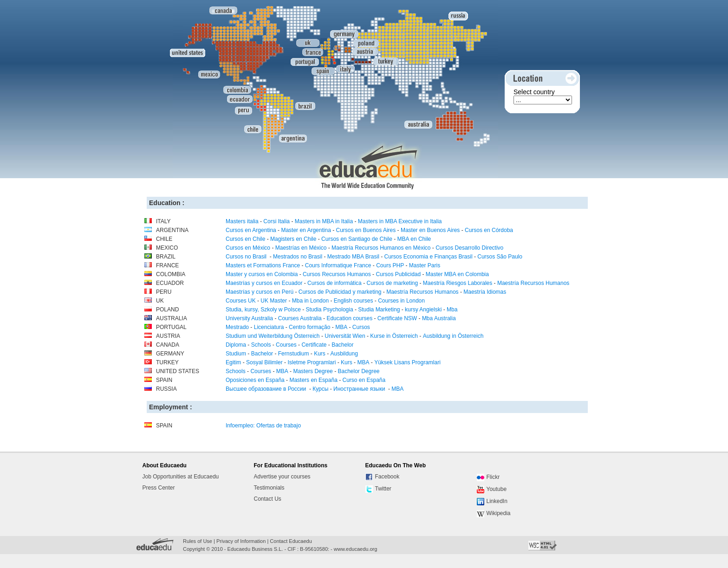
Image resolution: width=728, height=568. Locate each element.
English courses (354, 301)
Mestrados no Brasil (298, 257)
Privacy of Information (241, 541)
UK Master (274, 301)
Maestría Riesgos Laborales (458, 283)
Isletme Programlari (312, 362)
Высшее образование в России (267, 389)
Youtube (492, 490)
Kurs (320, 354)
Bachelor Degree (358, 371)
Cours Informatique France (338, 265)
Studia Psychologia (330, 310)
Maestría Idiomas (485, 292)
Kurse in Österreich (394, 336)
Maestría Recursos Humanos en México (381, 248)
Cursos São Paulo (500, 257)
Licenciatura (269, 327)
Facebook (383, 477)
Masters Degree (313, 371)
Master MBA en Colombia (457, 274)
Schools (261, 345)
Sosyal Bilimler (264, 362)
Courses (286, 345)
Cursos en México (248, 248)
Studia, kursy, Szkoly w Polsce (263, 310)
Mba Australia (439, 318)
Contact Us (268, 499)
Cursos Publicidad (398, 274)
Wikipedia (494, 514)
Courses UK (241, 301)
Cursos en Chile (245, 239)
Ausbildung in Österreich (453, 336)
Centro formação (309, 327)
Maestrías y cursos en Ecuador (264, 283)
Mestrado (237, 327)
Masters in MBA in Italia (324, 221)
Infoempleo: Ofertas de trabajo (263, 426)
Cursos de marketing (392, 283)
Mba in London (310, 301)
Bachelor (342, 345)
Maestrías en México (301, 248)
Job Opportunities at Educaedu (181, 477)
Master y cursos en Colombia (262, 274)
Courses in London (401, 301)
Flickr (488, 478)
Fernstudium (294, 354)
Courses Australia (300, 318)
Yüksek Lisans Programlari (407, 362)
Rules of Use (198, 541)
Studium (236, 354)
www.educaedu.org (356, 549)
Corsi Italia (276, 221)
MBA (341, 327)
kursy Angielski (423, 310)
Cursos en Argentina (251, 230)
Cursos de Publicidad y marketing (340, 292)
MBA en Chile (414, 239)
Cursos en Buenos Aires (366, 230)
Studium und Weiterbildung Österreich (273, 336)
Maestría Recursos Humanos (533, 283)
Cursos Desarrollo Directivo (469, 248)
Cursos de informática (335, 283)
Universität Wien (345, 336)
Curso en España (364, 380)
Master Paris (425, 265)
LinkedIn (492, 502)
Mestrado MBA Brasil (353, 257)
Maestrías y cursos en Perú (260, 292)
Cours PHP (390, 265)
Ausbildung (344, 354)
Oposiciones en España (255, 380)
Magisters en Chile (293, 239)
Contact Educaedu (291, 541)
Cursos (361, 327)
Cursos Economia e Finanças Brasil (428, 257)
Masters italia (242, 221)
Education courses (349, 318)
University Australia (249, 318)
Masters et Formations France (263, 265)
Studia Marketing (379, 310)
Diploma (236, 345)
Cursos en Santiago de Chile (357, 239)
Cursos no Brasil (247, 257)
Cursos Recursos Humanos (337, 274)
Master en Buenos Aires (430, 230)
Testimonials (269, 488)
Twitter (378, 489)
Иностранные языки (360, 389)
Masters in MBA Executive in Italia (400, 221)
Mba (452, 310)
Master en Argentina (306, 230)
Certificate (314, 345)
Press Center (159, 488)
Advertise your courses (282, 477)
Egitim (233, 362)
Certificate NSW (397, 318)
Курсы (320, 389)
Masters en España (313, 380)
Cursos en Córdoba (489, 230)
